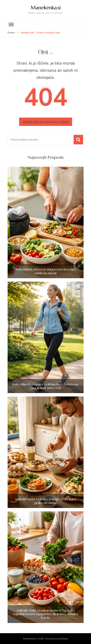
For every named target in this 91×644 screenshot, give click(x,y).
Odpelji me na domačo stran (46, 122)
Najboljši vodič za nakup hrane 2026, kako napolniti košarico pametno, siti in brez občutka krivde (45, 614)
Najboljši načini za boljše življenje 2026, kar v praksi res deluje (46, 501)
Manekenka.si (46, 8)
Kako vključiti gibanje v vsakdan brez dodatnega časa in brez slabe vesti (45, 386)
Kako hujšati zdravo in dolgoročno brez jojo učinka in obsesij (46, 271)
